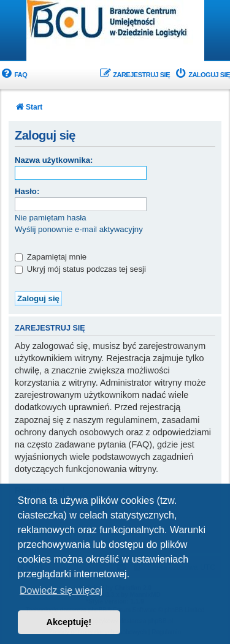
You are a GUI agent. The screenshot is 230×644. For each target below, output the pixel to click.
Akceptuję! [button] (69, 622)
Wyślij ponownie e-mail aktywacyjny (79, 229)
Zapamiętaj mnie (51, 257)
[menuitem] (13, 75)
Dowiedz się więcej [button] (61, 590)
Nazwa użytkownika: (54, 160)
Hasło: (27, 191)
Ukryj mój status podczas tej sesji (80, 269)
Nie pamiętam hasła (51, 218)
